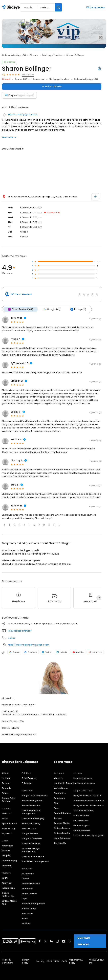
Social (5, 818)
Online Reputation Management (31, 812)
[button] (4, 525)
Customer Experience (33, 856)
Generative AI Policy (76, 961)
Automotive (28, 873)
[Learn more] (54, 677)
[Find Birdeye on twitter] (46, 941)
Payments (7, 833)
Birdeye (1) (77, 309)
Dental (25, 878)
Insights (6, 855)
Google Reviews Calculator (87, 795)
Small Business (30, 778)
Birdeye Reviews (62, 828)
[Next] (99, 598)
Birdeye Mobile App (9, 902)
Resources (59, 798)
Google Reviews (30, 833)
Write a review (96, 7)
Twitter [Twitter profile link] (47, 652)
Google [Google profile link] (14, 652)
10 (54, 525)
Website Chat (29, 828)
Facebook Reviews (31, 843)
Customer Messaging (33, 818)
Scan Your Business (83, 810)
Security (40, 961)
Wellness (26, 923)
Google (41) (51, 309)
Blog (56, 803)
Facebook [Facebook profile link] (31, 652)
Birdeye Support (82, 825)
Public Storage (29, 908)
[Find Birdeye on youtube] (64, 941)
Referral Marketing (31, 823)
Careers (58, 818)
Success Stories (62, 823)
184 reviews (28, 75)
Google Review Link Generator (89, 805)
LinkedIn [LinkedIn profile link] (62, 652)
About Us (59, 778)
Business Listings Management (31, 850)
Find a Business (81, 815)
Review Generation (32, 805)
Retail (25, 918)
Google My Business (32, 838)
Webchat (7, 813)
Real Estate (28, 913)
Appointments (10, 823)
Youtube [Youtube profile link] (78, 652)
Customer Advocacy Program (88, 835)
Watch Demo (61, 788)
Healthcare (27, 888)
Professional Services (84, 783)
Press (57, 808)
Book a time (60, 793)
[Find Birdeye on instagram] (57, 941)
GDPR (49, 961)
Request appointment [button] (20, 630)
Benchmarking (9, 860)
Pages (5, 793)
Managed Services (83, 778)
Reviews (6, 783)
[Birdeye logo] (11, 7)
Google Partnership (8, 894)
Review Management (33, 800)
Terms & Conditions (8, 961)
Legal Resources (62, 838)
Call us (11, 638)
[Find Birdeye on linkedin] (51, 941)
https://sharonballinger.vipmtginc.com (29, 645)
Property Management (33, 903)
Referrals (6, 788)
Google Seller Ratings (9, 799)
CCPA (64, 961)
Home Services (29, 893)
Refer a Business (82, 830)
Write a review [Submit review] (52, 86)
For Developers (81, 820)
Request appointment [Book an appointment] (19, 95)
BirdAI (5, 878)
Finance (34, 55)
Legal (24, 898)
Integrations (8, 888)
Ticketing (7, 865)
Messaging (8, 845)
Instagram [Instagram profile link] (95, 652)
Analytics (7, 883)
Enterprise (27, 783)
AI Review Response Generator (89, 800)
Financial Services (31, 883)
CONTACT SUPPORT (84, 941)
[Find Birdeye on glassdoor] (70, 941)
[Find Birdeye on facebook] (40, 941)
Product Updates (63, 813)
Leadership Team (63, 783)
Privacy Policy (26, 961)
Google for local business (35, 795)
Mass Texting (9, 828)
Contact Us (60, 843)
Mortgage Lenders (52, 55)
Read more (9, 137)
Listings (6, 778)
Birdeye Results (62, 833)
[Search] (58, 7)
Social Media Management (35, 861)
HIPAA (57, 961)
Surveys (6, 850)
